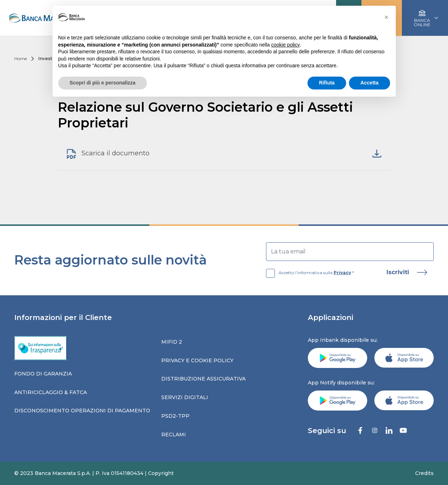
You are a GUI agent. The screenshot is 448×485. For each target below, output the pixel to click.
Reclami (174, 435)
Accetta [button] (370, 83)
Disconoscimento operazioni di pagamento (82, 411)
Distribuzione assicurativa (203, 379)
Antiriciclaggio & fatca (51, 392)
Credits (424, 473)
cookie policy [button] (285, 45)
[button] (387, 17)
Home (21, 59)
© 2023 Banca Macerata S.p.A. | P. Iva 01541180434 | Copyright (94, 473)
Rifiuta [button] (327, 83)
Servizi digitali (185, 397)
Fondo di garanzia (43, 374)
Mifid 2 (172, 342)
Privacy (342, 273)
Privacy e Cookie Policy (197, 360)
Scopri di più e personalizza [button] (103, 83)
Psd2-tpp (175, 416)
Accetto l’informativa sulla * (310, 273)
